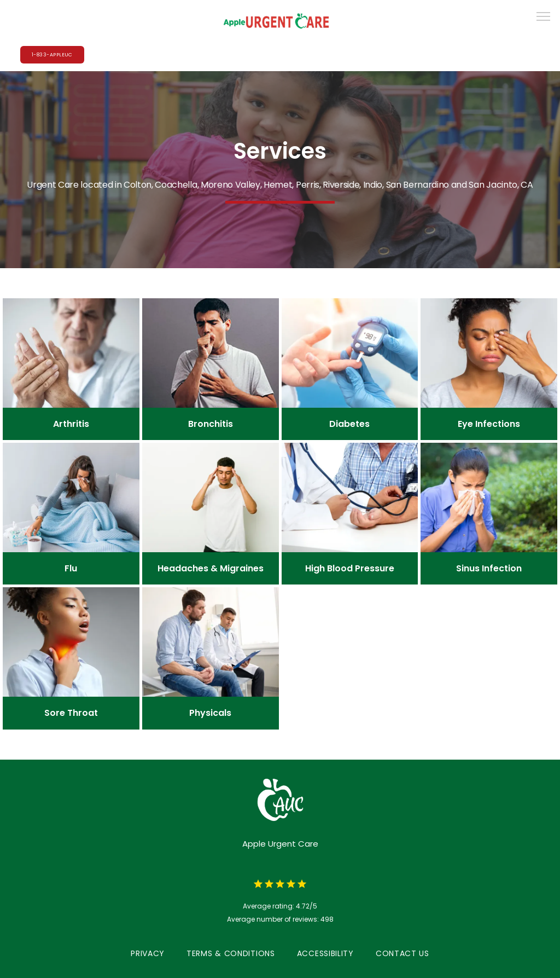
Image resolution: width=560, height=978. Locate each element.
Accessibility (325, 953)
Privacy (148, 953)
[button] (544, 18)
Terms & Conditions (231, 953)
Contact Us (402, 953)
